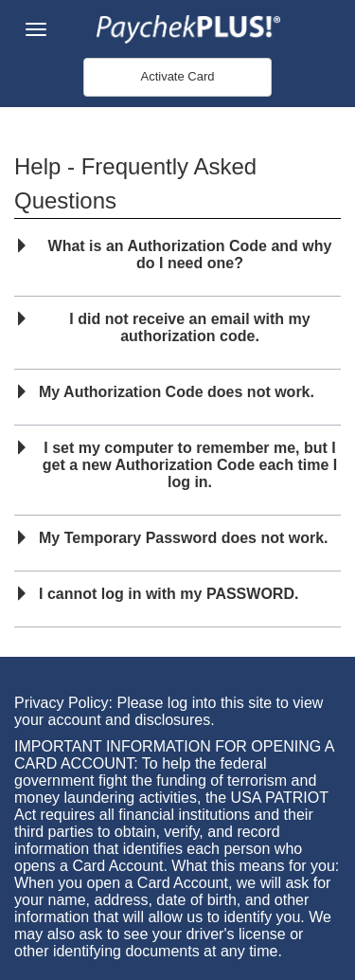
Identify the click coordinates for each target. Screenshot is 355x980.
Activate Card (177, 76)
